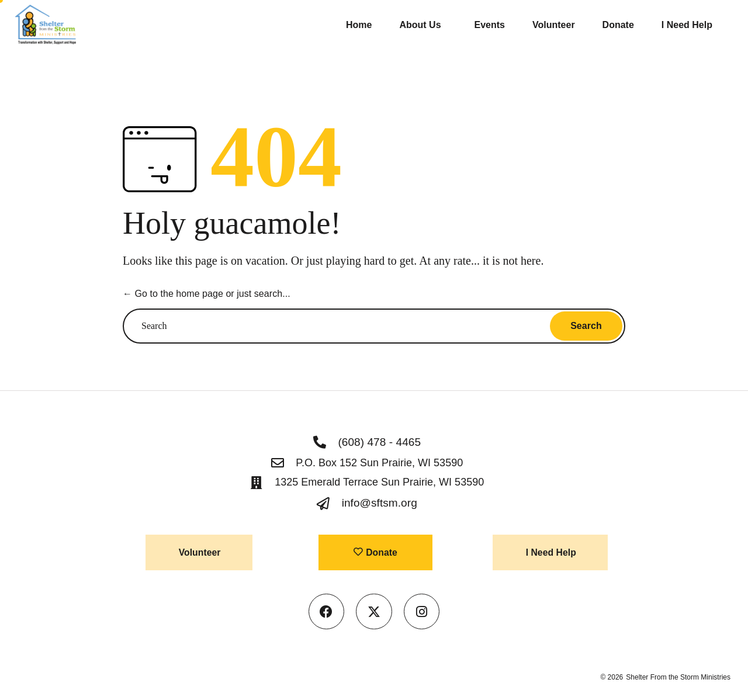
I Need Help (687, 25)
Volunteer (554, 25)
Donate (618, 25)
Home (359, 25)
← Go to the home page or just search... (206, 294)
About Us (423, 25)
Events (490, 25)
